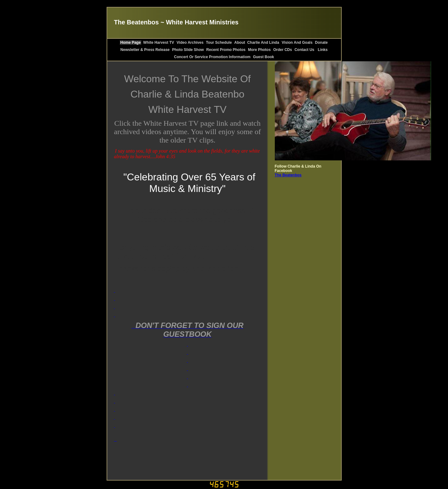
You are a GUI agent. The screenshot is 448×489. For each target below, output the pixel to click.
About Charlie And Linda (257, 43)
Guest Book (263, 57)
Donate (322, 43)
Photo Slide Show (188, 50)
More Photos (259, 50)
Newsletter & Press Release (145, 50)
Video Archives (190, 43)
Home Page (131, 43)
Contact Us (304, 50)
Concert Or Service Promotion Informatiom (212, 57)
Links (322, 50)
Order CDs (283, 50)
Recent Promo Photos (226, 50)
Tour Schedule (219, 43)
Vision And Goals (297, 43)
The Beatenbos (288, 175)
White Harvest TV (159, 43)
